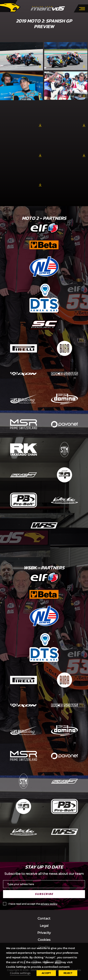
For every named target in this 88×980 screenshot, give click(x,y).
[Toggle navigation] (82, 8)
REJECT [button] (68, 973)
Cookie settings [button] (20, 973)
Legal (44, 926)
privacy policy (49, 904)
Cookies (44, 940)
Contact (44, 918)
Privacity (44, 933)
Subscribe (44, 894)
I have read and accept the (33, 904)
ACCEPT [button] (46, 973)
